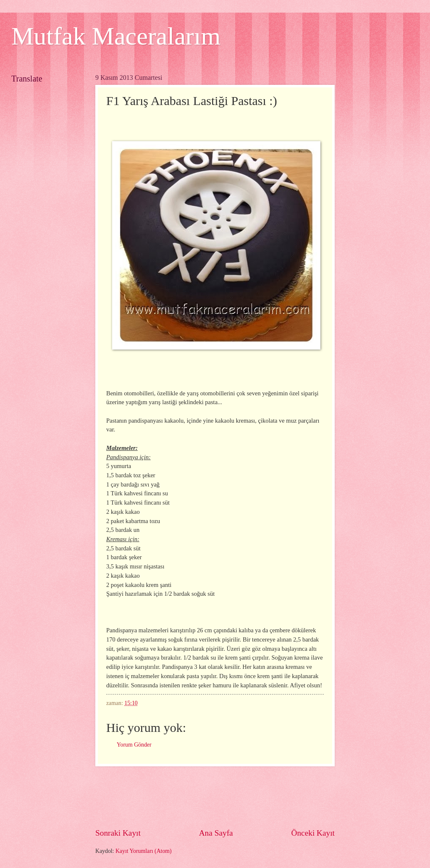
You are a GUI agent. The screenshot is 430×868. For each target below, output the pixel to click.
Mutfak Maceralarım (116, 36)
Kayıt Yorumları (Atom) (144, 851)
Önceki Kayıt (313, 833)
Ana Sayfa (216, 833)
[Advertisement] (248, 797)
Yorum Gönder (134, 745)
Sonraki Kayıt (118, 833)
